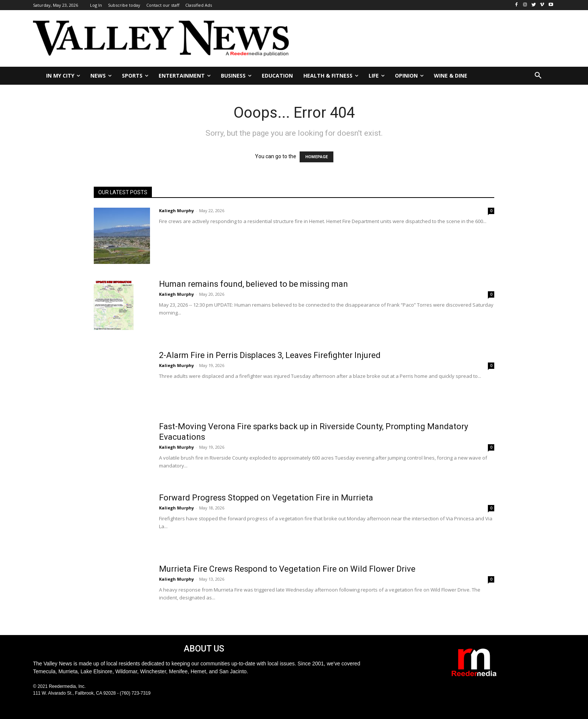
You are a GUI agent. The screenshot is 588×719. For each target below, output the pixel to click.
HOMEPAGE (316, 157)
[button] (538, 76)
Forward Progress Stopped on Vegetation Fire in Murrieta (266, 498)
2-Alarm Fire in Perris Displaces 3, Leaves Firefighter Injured (270, 355)
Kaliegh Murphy (176, 210)
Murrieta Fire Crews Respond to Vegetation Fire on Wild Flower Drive (287, 569)
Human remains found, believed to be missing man (253, 284)
